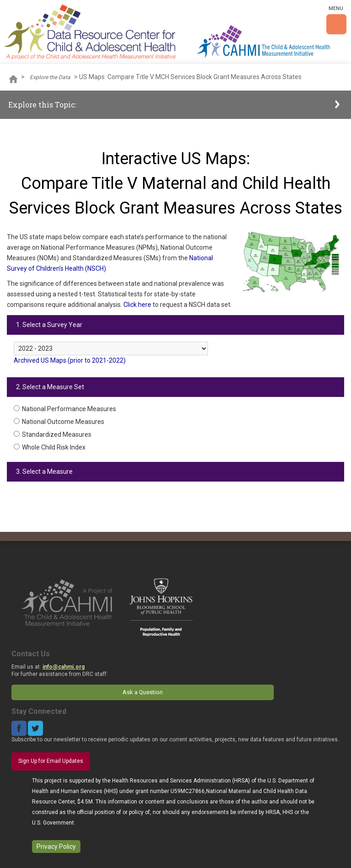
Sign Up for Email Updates (51, 761)
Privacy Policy (56, 847)
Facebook (19, 728)
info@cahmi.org (64, 667)
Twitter (35, 728)
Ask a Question (143, 692)
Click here (137, 305)
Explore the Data (50, 77)
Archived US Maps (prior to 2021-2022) (70, 360)
